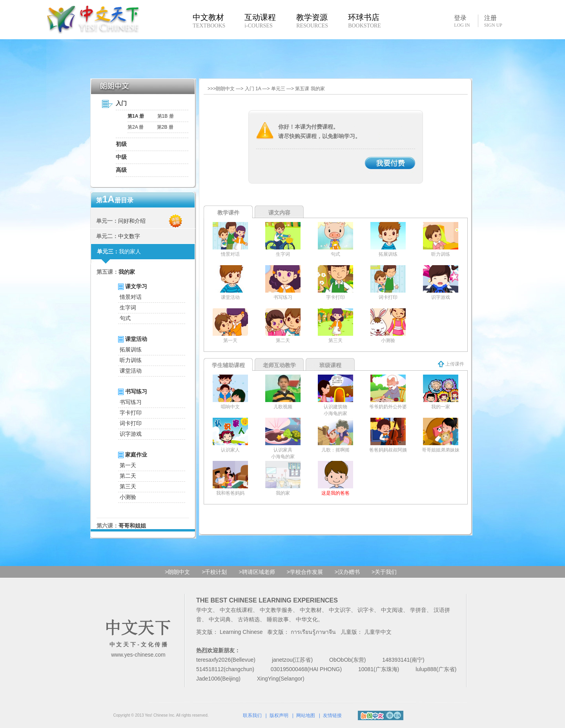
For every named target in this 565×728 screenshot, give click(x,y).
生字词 (128, 308)
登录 (462, 21)
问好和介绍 (132, 221)
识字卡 (366, 610)
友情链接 (332, 715)
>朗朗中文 (177, 572)
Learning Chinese (241, 632)
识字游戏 (131, 434)
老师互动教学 (279, 365)
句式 (125, 318)
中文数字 (129, 236)
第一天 (128, 465)
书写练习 (131, 402)
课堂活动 (131, 371)
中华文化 (307, 619)
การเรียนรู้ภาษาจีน (313, 632)
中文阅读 (392, 610)
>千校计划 (214, 572)
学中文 (204, 610)
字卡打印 (131, 413)
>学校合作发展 (305, 572)
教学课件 (228, 213)
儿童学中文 (378, 632)
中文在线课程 (236, 610)
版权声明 (279, 715)
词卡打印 (131, 423)
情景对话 (131, 297)
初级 (121, 144)
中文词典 (220, 619)
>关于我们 (384, 572)
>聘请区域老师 (257, 572)
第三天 (128, 486)
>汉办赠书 (347, 572)
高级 (121, 170)
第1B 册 (166, 116)
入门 (121, 103)
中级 (121, 157)
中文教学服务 (276, 610)
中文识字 (340, 610)
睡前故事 (278, 619)
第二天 (128, 476)
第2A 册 (136, 127)
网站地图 (306, 715)
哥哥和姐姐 (132, 526)
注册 (493, 21)
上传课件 (451, 364)
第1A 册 (136, 116)
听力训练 (131, 360)
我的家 (127, 272)
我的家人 (130, 251)
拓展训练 (131, 349)
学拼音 (418, 610)
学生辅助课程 (228, 365)
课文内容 (279, 213)
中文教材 (311, 610)
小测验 (128, 497)
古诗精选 (249, 619)
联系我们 (252, 715)
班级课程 (330, 365)
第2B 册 (165, 127)
